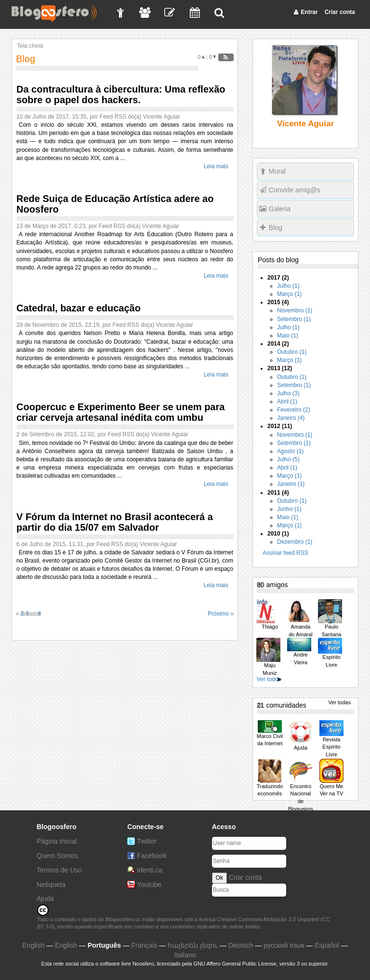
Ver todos (269, 679)
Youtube (149, 885)
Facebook (152, 856)
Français (145, 945)
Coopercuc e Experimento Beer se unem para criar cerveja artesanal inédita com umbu (120, 412)
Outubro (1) (292, 352)
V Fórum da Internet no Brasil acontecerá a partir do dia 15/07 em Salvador (115, 522)
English (33, 945)
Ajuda (45, 899)
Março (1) (289, 294)
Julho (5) (288, 459)
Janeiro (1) (291, 484)
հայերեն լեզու (193, 945)
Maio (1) (288, 336)
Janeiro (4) (291, 418)
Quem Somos (57, 856)
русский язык (284, 945)
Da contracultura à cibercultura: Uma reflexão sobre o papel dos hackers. (121, 94)
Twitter (147, 841)
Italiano (185, 955)
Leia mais (216, 166)
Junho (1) (289, 509)
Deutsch (241, 945)
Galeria (280, 209)
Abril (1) (287, 402)
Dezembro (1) (295, 542)
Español (327, 945)
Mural (277, 171)
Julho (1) (288, 286)
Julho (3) (288, 393)
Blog (276, 228)
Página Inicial (57, 841)
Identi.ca (150, 870)
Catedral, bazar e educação (79, 308)
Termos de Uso (59, 870)
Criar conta (245, 877)
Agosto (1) (290, 451)
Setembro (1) (294, 319)
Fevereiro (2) (294, 410)
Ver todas (340, 702)
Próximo (221, 614)
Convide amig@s (295, 190)
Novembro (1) (295, 310)
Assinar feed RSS (285, 553)
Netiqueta (51, 885)
